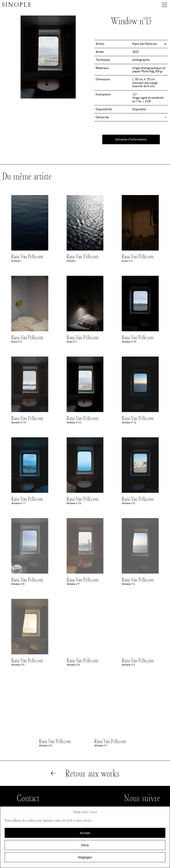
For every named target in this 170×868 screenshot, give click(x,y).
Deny (85, 845)
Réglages (85, 857)
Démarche (102, 117)
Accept (85, 833)
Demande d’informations (131, 139)
